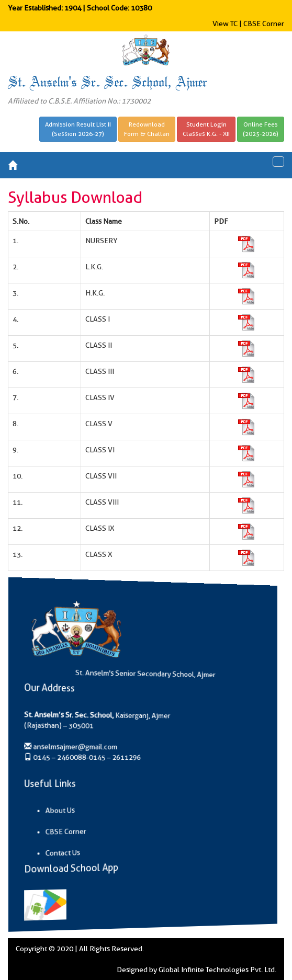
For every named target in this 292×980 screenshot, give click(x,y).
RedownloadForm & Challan (147, 129)
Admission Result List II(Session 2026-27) (78, 129)
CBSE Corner (264, 24)
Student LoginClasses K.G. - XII (206, 129)
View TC (225, 24)
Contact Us (80, 856)
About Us (78, 812)
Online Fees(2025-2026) (261, 129)
